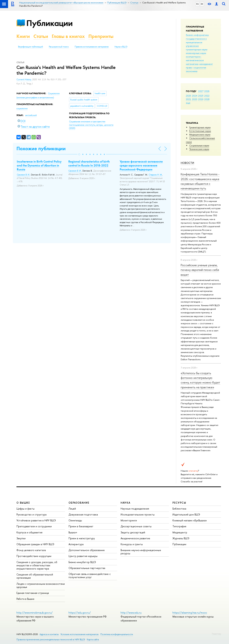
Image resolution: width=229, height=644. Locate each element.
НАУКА (126, 503)
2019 (201, 99)
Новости (187, 163)
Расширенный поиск (59, 47)
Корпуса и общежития (29, 532)
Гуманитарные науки (200, 127)
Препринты (101, 36)
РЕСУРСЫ (179, 503)
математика (192, 64)
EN (202, 4)
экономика (192, 71)
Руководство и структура (31, 514)
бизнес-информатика (197, 35)
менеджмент (206, 64)
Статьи (41, 36)
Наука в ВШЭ (121, 47)
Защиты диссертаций (133, 532)
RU (198, 4)
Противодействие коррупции (34, 556)
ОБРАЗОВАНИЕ (79, 503)
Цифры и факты (25, 509)
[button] (79, 154)
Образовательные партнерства (87, 568)
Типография (179, 526)
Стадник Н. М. (155, 175)
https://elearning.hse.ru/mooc (190, 613)
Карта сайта (93, 639)
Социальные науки (199, 145)
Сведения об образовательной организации (35, 576)
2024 (195, 96)
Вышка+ (73, 532)
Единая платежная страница (33, 593)
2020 (195, 99)
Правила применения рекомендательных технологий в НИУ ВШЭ (51, 639)
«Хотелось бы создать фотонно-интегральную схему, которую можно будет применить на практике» (200, 380)
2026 (207, 91)
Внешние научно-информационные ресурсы (141, 552)
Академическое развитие (135, 538)
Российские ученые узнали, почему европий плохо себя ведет (200, 270)
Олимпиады (75, 520)
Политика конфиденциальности (117, 634)
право (189, 67)
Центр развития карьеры (83, 556)
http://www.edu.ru (131, 613)
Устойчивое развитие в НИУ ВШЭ (36, 520)
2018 (207, 99)
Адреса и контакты (49, 634)
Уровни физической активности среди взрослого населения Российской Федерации (141, 165)
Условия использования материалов (80, 634)
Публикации (49, 23)
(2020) (91, 125)
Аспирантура (76, 544)
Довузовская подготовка (83, 514)
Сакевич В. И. (23, 175)
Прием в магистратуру (82, 538)
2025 (188, 96)
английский (31, 115)
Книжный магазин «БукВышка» (190, 520)
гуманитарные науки (197, 49)
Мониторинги (129, 520)
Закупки (21, 538)
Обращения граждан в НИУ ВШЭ (35, 544)
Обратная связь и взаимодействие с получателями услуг (90, 576)
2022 (207, 96)
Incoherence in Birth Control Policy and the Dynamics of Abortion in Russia (39, 165)
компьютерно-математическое (195, 58)
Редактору (216, 634)
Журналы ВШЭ (181, 538)
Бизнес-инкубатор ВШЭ (82, 562)
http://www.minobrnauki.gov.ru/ (35, 613)
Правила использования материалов (92, 47)
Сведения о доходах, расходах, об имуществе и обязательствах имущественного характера (37, 565)
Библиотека (179, 509)
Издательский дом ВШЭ (186, 514)
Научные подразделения (135, 509)
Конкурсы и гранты (132, 544)
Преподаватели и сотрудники (34, 526)
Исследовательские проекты (138, 514)
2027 (201, 91)
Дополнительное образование (87, 550)
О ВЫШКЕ (23, 503)
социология (200, 67)
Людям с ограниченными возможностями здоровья (41, 585)
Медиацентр (180, 532)
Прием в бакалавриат (81, 526)
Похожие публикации (41, 149)
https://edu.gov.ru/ (80, 613)
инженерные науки (196, 53)
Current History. (24, 79)
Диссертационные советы (136, 526)
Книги (23, 36)
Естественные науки (200, 131)
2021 (188, 99)
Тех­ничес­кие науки (199, 149)
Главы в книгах (68, 36)
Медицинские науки (200, 134)
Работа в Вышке (25, 599)
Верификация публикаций (31, 47)
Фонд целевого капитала (31, 550)
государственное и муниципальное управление (196, 42)
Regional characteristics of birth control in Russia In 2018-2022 (89, 163)
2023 (201, 96)
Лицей (72, 509)
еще (188, 103)
